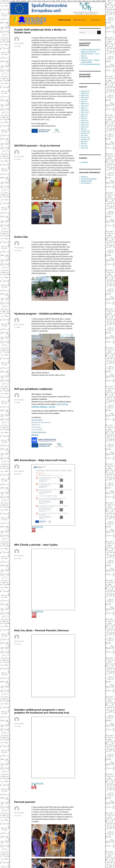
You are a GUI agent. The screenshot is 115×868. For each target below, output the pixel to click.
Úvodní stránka (64, 20)
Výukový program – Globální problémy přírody (43, 314)
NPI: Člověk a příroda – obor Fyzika (36, 545)
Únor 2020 (84, 135)
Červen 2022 (85, 123)
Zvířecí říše (21, 237)
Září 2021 (84, 129)
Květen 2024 (85, 104)
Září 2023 (84, 108)
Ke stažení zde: (38, 786)
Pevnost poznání (25, 802)
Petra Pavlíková (19, 43)
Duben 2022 (85, 127)
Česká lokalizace (86, 183)
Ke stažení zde (37, 529)
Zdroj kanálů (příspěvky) (89, 179)
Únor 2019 (84, 146)
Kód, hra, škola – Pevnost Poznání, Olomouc (42, 630)
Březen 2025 (85, 97)
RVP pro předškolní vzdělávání (33, 389)
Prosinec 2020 (85, 133)
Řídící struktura (80, 20)
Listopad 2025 (85, 91)
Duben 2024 (85, 106)
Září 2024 (84, 102)
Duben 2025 (85, 95)
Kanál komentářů (86, 181)
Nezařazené (85, 162)
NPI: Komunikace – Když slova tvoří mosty (40, 460)
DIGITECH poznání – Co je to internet (37, 146)
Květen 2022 (85, 125)
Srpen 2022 (84, 121)
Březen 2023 (85, 112)
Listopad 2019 (85, 140)
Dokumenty (96, 20)
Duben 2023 (85, 110)
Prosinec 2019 (85, 137)
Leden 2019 (84, 148)
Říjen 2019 (84, 142)
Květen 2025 (85, 93)
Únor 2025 (84, 100)
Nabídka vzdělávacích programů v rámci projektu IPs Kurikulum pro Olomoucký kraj (42, 711)
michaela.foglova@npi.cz (39, 432)
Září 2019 (84, 144)
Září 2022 (84, 118)
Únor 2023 (84, 114)
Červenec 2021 (85, 131)
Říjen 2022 (84, 116)
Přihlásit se (84, 177)
